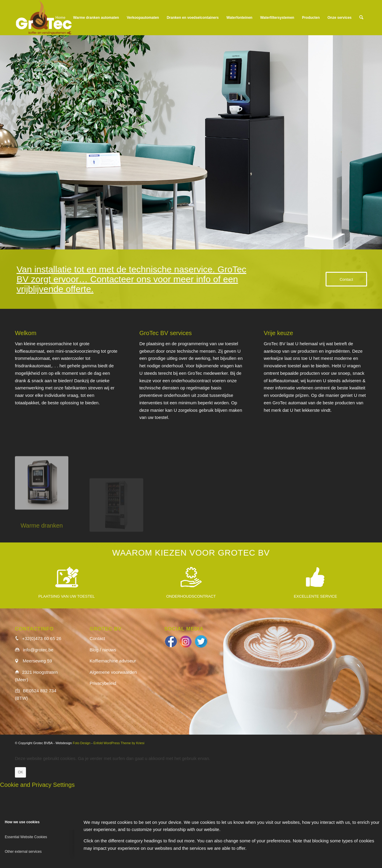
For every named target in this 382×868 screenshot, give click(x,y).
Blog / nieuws (103, 650)
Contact (97, 638)
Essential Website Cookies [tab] (26, 837)
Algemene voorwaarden (113, 672)
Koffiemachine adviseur (113, 661)
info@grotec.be (38, 650)
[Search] (361, 18)
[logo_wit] (44, 18)
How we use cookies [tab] (22, 822)
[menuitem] (60, 18)
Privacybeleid (103, 683)
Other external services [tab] (23, 852)
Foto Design (82, 743)
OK (20, 772)
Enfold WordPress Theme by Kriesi (119, 743)
